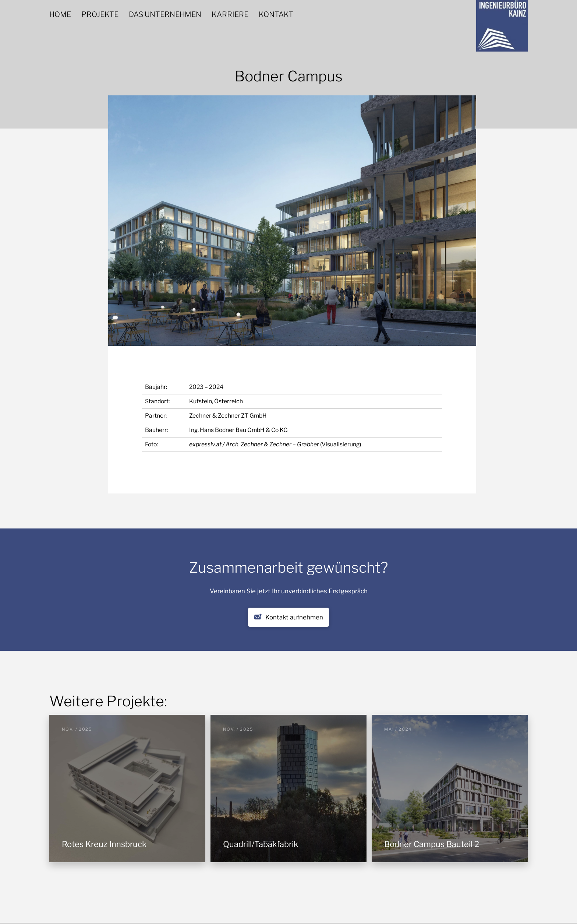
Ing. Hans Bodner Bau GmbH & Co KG (238, 430)
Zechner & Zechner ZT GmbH (228, 416)
